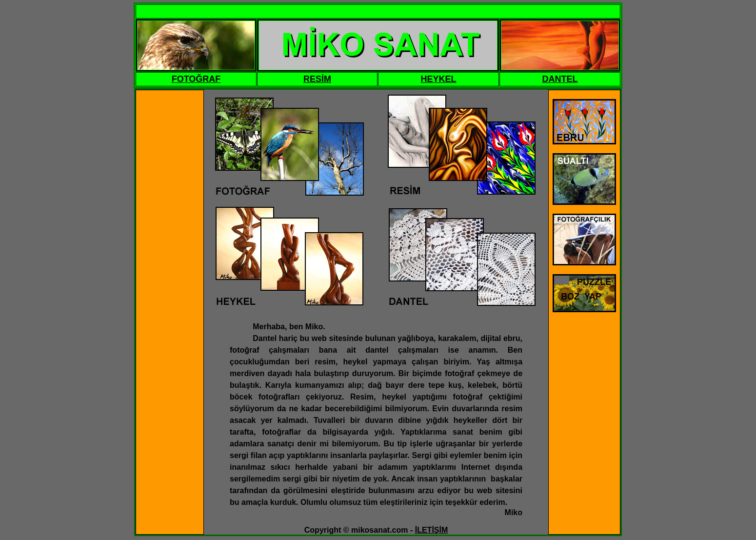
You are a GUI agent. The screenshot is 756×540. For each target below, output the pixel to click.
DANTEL (560, 79)
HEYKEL (439, 79)
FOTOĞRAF (196, 79)
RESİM (317, 79)
